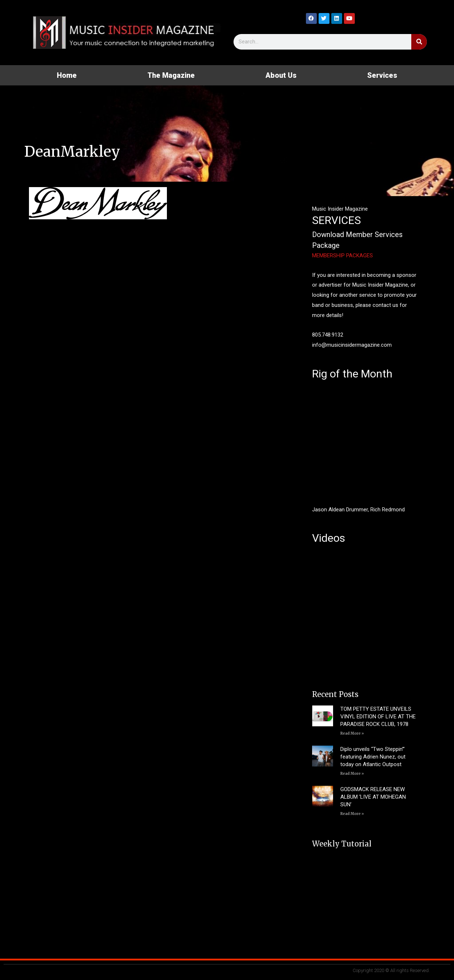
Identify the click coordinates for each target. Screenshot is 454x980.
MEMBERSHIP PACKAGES (342, 255)
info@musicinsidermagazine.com (352, 345)
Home (67, 75)
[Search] (419, 42)
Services (382, 75)
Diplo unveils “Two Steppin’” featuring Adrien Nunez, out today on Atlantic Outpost (373, 757)
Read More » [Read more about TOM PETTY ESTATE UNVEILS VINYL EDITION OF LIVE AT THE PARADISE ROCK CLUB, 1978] (352, 733)
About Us (281, 75)
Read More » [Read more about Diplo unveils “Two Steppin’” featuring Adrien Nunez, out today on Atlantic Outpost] (352, 774)
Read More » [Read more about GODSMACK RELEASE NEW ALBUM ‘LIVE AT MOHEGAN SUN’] (352, 814)
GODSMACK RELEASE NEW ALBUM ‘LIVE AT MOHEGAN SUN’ (373, 797)
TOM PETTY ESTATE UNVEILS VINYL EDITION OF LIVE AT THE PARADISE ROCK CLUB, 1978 (378, 717)
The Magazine (171, 75)
